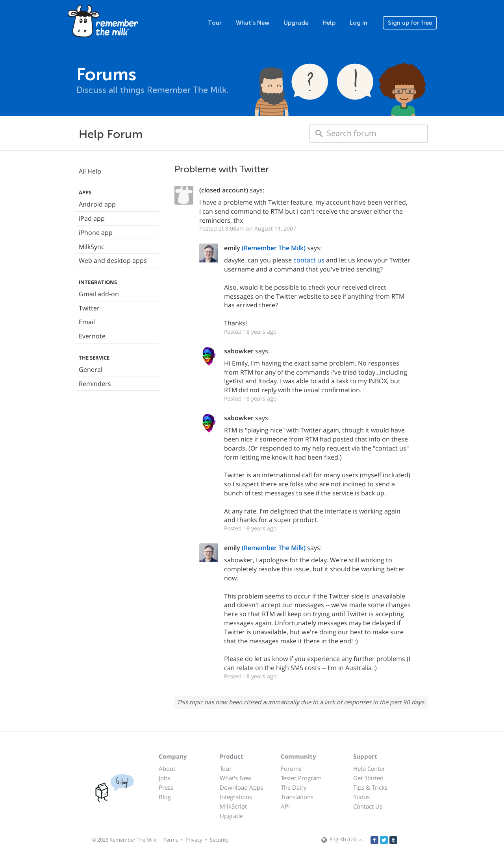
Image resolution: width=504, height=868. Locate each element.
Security (219, 840)
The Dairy (294, 787)
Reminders (95, 384)
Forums (291, 768)
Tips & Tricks (370, 787)
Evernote (92, 336)
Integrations (236, 797)
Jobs (164, 778)
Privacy (194, 840)
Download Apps (241, 787)
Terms (171, 840)
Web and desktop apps (113, 260)
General (91, 369)
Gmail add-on (99, 294)
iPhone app (96, 233)
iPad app (92, 218)
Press (166, 787)
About (167, 768)
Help (329, 23)
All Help (90, 171)
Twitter (89, 308)
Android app (97, 204)
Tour (215, 23)
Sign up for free (410, 23)
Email (87, 322)
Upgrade (296, 23)
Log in (359, 23)
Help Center (369, 768)
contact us (309, 260)
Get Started (368, 778)
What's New (253, 23)
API (285, 806)
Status (361, 797)
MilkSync (92, 247)
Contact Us (368, 806)
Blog (165, 797)
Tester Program (301, 778)
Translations (297, 797)
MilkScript (233, 806)
